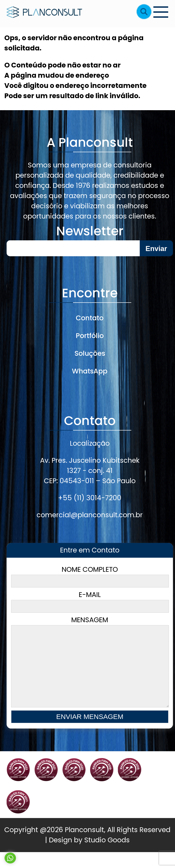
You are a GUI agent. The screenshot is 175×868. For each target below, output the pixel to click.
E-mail (90, 601)
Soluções (90, 353)
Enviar (156, 249)
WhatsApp (90, 371)
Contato (90, 318)
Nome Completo (90, 576)
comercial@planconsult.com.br (90, 515)
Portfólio (90, 336)
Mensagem (90, 671)
